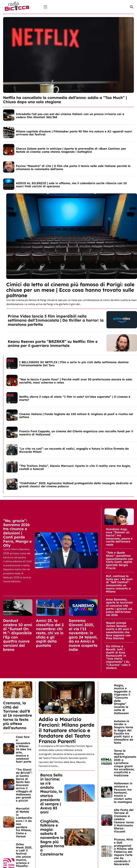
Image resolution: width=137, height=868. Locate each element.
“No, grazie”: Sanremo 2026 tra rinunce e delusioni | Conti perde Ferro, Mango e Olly (17, 533)
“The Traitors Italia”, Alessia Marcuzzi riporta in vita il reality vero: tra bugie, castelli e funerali (75, 467)
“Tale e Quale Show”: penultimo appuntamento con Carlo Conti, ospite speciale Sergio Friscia (119, 560)
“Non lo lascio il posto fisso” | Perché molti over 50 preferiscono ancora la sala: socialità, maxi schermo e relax (76, 381)
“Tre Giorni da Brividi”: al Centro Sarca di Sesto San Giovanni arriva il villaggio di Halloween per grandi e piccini (24, 785)
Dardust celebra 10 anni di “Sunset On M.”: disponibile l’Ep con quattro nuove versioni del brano (18, 635)
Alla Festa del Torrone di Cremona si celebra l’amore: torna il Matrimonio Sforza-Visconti (124, 821)
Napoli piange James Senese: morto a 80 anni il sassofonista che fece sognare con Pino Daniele (119, 631)
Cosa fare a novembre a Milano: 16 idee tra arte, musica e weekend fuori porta (24, 749)
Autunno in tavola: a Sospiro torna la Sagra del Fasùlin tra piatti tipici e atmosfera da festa (124, 732)
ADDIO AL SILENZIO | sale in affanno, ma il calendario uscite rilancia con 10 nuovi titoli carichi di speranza (71, 185)
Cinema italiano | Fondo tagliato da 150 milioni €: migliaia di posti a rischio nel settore (76, 416)
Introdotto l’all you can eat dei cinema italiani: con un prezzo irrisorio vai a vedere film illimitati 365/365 (70, 116)
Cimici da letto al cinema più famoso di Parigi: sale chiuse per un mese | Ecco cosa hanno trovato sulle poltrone (70, 290)
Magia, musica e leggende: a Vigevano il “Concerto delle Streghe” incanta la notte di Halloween (122, 699)
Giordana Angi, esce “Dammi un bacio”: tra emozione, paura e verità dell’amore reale (119, 537)
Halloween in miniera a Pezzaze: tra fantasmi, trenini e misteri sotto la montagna (123, 793)
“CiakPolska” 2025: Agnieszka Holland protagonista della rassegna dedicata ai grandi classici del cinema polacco (76, 485)
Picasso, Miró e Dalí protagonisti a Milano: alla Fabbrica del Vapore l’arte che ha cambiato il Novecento (124, 852)
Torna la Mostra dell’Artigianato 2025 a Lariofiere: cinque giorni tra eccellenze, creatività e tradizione (125, 763)
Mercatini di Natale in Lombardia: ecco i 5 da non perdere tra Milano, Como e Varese (24, 822)
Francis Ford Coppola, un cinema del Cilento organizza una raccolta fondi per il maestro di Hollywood (76, 433)
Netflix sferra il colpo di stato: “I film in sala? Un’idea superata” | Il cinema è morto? (75, 398)
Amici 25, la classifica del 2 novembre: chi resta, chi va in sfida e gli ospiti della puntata (50, 633)
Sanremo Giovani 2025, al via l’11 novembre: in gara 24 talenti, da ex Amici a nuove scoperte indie (83, 635)
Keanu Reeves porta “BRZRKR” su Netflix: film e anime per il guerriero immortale (53, 343)
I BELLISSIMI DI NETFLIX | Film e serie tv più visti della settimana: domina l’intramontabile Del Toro (74, 364)
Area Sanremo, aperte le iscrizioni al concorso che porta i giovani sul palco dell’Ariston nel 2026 (119, 607)
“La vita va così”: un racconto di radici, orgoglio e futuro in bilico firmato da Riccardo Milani (74, 450)
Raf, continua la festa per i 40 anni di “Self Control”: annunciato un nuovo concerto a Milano (119, 584)
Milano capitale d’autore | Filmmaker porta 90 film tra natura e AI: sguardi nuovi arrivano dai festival (74, 133)
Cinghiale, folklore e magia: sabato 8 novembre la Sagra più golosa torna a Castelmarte (52, 838)
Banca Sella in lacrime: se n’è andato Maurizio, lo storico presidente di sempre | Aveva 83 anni (51, 794)
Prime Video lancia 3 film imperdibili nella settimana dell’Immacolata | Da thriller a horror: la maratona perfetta (56, 320)
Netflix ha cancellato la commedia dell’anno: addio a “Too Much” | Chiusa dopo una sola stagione (65, 100)
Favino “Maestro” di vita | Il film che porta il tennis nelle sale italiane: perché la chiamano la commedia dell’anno (73, 168)
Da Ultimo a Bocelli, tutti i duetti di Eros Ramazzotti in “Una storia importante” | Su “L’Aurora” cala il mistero (118, 657)
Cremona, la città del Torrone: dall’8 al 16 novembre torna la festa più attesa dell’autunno (18, 715)
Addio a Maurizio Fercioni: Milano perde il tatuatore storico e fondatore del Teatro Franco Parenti (67, 730)
